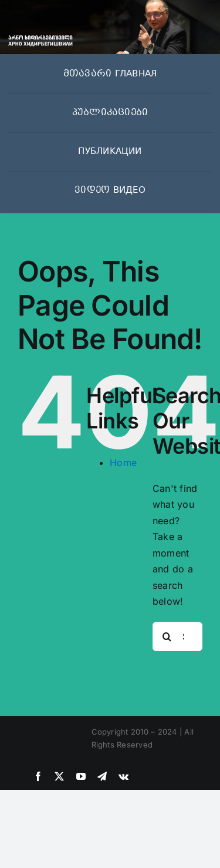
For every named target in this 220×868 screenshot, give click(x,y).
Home (123, 463)
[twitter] (59, 776)
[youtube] (81, 776)
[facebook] (38, 776)
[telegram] (102, 776)
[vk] (123, 776)
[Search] (167, 636)
